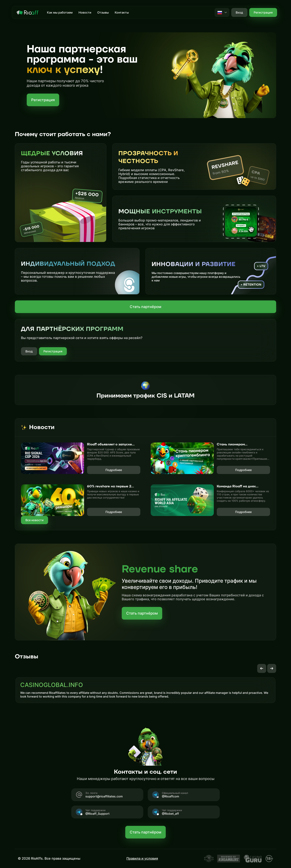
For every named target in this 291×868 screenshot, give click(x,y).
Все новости (35, 520)
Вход (29, 351)
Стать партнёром (145, 307)
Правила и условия (142, 858)
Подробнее (114, 470)
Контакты (122, 12)
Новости (85, 12)
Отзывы (103, 12)
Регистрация (263, 12)
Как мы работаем (60, 12)
